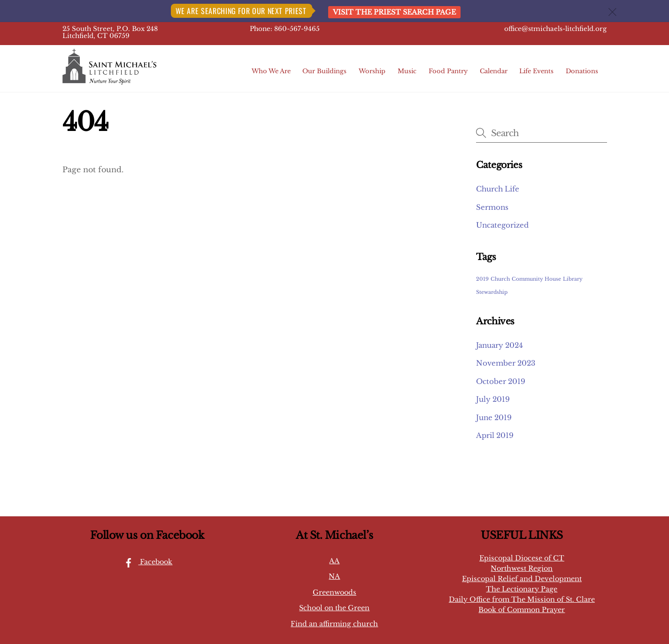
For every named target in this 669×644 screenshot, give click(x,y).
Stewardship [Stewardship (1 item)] (492, 292)
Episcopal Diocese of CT (522, 558)
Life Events (536, 71)
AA (334, 561)
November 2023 (506, 363)
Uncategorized (502, 225)
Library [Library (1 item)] (573, 279)
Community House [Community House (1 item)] (536, 279)
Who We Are (271, 71)
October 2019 (501, 381)
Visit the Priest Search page (394, 12)
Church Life (498, 189)
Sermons (492, 207)
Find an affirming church (334, 624)
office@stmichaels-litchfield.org (555, 29)
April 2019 (495, 435)
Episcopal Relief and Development (522, 579)
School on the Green (334, 608)
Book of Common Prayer (522, 610)
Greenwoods (334, 592)
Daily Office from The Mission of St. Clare (522, 599)
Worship (372, 71)
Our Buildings (324, 71)
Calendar (494, 71)
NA (334, 576)
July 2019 (493, 399)
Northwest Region (522, 568)
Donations (582, 71)
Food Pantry (448, 71)
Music (407, 71)
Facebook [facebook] (146, 562)
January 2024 (500, 345)
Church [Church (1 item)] (500, 279)
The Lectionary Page (522, 589)
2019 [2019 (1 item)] (482, 279)
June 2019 (494, 418)
